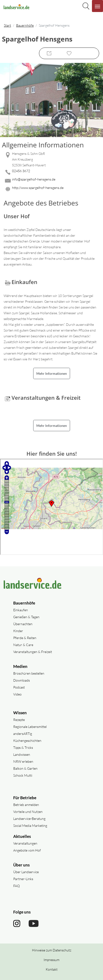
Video (17, 694)
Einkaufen (21, 610)
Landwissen (22, 754)
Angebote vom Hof (27, 850)
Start (7, 25)
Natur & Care (23, 645)
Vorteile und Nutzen (28, 812)
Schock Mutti (23, 775)
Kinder (18, 631)
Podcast (19, 687)
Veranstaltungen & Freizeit (33, 652)
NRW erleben (23, 761)
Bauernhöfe (25, 25)
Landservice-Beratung (29, 819)
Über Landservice (26, 872)
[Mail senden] (51, 181)
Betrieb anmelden (26, 805)
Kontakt (52, 969)
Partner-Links (23, 879)
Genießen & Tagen (26, 617)
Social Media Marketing (30, 826)
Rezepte (19, 720)
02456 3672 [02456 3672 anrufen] (21, 171)
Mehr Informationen (52, 373)
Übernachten (23, 624)
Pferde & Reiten (25, 638)
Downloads (22, 680)
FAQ (16, 886)
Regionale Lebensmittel (30, 727)
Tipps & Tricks (23, 747)
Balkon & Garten (25, 768)
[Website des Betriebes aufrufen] (51, 189)
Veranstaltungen (25, 843)
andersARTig (23, 734)
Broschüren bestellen (29, 673)
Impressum (51, 960)
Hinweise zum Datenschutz (52, 950)
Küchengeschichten (27, 741)
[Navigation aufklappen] (97, 6)
